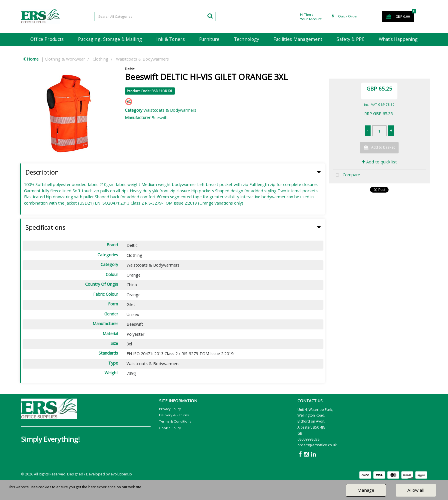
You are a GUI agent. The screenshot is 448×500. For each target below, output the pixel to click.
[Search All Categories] (155, 16)
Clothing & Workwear (65, 59)
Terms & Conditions (175, 421)
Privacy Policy (170, 409)
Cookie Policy (170, 428)
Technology (247, 39)
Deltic (130, 69)
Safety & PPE (350, 39)
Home (31, 59)
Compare (347, 175)
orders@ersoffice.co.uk (317, 445)
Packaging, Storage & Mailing (110, 39)
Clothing (100, 59)
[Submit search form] (210, 16)
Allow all (416, 490)
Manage (366, 490)
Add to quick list (379, 162)
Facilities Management (298, 39)
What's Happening (398, 39)
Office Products (47, 39)
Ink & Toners (170, 39)
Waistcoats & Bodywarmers (142, 59)
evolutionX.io (121, 474)
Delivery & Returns (174, 415)
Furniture (209, 39)
